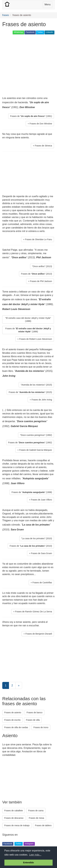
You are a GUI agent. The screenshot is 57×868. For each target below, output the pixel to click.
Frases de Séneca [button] (43, 146)
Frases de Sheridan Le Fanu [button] (39, 239)
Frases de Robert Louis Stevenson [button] (36, 339)
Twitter (40, 32)
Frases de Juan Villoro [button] (41, 500)
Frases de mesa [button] (36, 818)
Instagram (29, 844)
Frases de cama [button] (36, 811)
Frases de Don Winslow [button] (41, 124)
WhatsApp (18, 32)
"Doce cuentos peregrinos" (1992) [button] (36, 435)
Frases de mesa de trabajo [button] (17, 825)
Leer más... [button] (35, 855)
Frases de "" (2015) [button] (30, 392)
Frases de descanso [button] (14, 818)
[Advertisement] (28, 66)
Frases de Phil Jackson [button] (41, 281)
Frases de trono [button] (41, 727)
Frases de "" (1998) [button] (32, 492)
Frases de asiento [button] (13, 712)
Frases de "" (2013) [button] (36, 274)
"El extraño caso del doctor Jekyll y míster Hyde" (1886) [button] (28, 320)
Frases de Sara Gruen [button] (41, 553)
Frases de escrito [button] (12, 720)
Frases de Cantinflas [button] (42, 583)
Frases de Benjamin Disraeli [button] (39, 634)
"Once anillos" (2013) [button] (42, 266)
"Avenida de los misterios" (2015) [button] (36, 385)
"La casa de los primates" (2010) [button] (37, 538)
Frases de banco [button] (35, 712)
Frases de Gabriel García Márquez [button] (36, 450)
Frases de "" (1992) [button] (30, 443)
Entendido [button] (28, 863)
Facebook (30, 32)
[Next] (19, 685)
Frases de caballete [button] (14, 811)
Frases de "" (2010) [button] (31, 546)
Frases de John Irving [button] (42, 400)
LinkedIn (49, 32)
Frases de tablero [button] (43, 825)
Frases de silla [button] (33, 720)
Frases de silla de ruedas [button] (16, 727)
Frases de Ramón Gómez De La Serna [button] (34, 612)
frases (6, 15)
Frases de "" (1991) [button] (31, 116)
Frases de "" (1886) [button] (28, 330)
